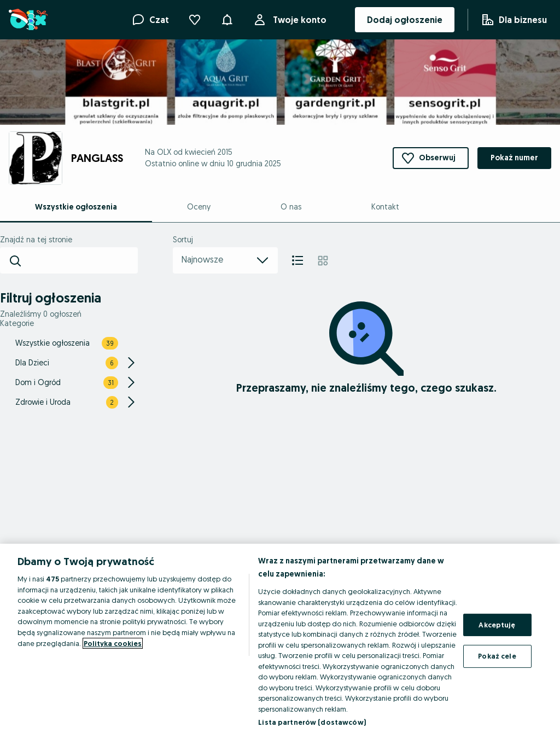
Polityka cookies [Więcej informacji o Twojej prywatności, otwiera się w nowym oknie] (113, 643)
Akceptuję (497, 625)
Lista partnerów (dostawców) (312, 722)
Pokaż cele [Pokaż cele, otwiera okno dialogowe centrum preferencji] (497, 656)
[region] (280, 641)
